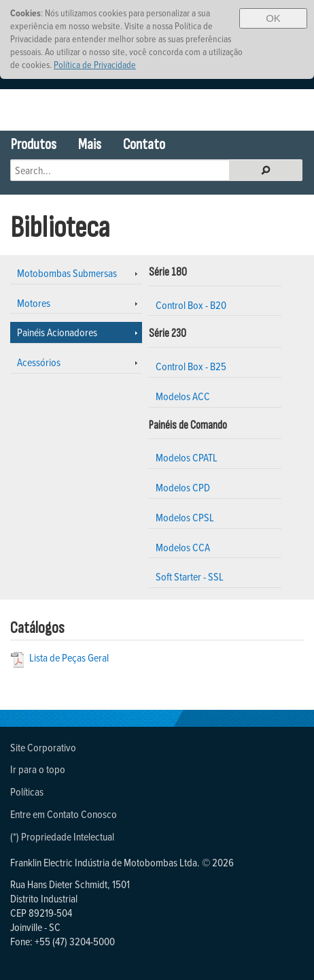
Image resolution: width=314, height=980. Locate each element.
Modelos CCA (183, 547)
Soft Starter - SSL (190, 576)
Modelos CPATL (187, 457)
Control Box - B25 (191, 366)
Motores (34, 303)
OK (273, 18)
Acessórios (39, 362)
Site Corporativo (43, 747)
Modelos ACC (183, 396)
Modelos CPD (183, 487)
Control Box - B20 (191, 305)
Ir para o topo (38, 769)
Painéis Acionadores (57, 332)
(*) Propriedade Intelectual (62, 836)
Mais (90, 145)
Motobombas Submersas (67, 273)
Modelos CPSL (185, 517)
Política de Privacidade (95, 64)
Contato (144, 145)
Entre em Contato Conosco (64, 814)
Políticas (27, 791)
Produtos (34, 145)
